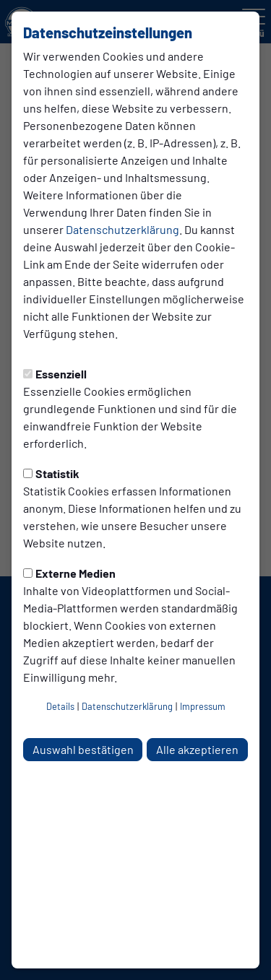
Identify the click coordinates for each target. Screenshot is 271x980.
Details (60, 706)
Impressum (203, 706)
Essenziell (55, 374)
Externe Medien (69, 573)
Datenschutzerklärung (122, 229)
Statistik (51, 473)
